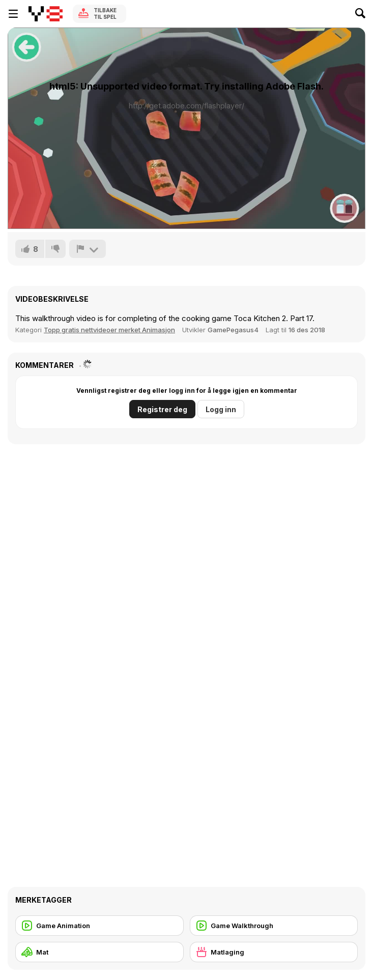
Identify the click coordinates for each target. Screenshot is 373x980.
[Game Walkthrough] (274, 926)
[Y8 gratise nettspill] (46, 14)
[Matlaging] (274, 952)
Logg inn (221, 409)
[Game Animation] (99, 926)
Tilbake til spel (105, 13)
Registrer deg (162, 409)
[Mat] (99, 952)
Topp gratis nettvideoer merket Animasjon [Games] (109, 330)
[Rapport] (88, 249)
